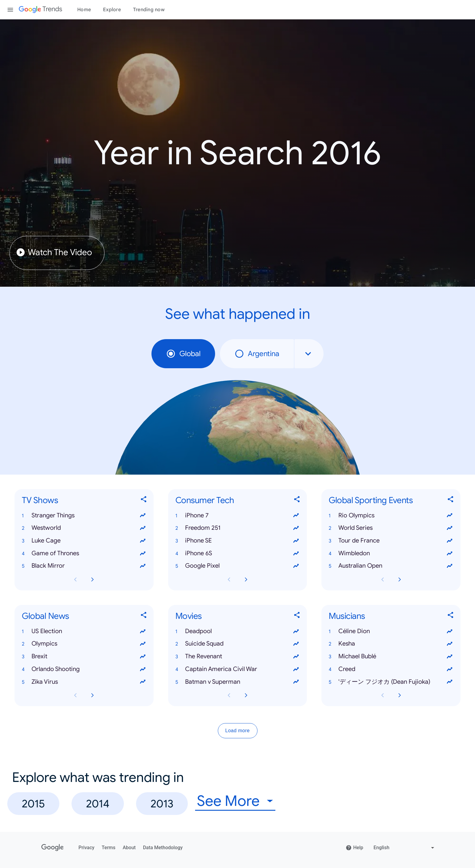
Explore (112, 10)
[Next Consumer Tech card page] (246, 579)
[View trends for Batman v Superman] (296, 682)
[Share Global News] (144, 616)
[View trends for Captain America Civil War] (296, 669)
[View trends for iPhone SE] (296, 541)
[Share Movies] (297, 616)
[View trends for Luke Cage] (143, 541)
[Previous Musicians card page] (383, 696)
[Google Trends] (40, 10)
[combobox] (309, 354)
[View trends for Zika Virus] (143, 682)
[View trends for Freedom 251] (296, 528)
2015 (33, 804)
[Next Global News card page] (92, 696)
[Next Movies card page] (246, 696)
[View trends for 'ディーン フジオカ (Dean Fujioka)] (450, 682)
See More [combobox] (228, 801)
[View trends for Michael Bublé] (450, 656)
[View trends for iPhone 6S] (296, 553)
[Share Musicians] (451, 616)
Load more (238, 731)
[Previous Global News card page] (75, 696)
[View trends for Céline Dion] (450, 631)
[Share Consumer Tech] (297, 501)
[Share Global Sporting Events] (451, 501)
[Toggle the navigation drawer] (10, 10)
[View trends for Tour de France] (450, 541)
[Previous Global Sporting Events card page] (383, 579)
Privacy (86, 848)
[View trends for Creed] (450, 669)
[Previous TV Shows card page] (75, 579)
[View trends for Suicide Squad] (296, 644)
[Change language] (405, 848)
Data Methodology (163, 848)
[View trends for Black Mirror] (143, 566)
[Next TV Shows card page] (92, 579)
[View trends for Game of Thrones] (143, 553)
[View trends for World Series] (450, 528)
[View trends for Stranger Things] (143, 516)
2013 (162, 804)
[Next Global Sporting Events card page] (400, 579)
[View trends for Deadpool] (296, 631)
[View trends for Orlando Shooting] (143, 669)
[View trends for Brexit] (143, 656)
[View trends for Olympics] (143, 644)
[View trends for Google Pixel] (296, 566)
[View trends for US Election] (143, 631)
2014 (98, 804)
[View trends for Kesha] (450, 644)
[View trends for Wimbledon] (450, 553)
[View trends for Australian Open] (450, 566)
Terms (109, 848)
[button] (84, 516)
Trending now (149, 10)
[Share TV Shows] (144, 501)
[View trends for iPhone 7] (296, 516)
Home (84, 10)
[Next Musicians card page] (400, 696)
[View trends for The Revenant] (296, 656)
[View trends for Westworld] (143, 528)
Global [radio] (183, 354)
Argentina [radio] (257, 354)
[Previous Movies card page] (229, 696)
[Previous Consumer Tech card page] (229, 579)
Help (354, 848)
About (129, 848)
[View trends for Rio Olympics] (450, 516)
